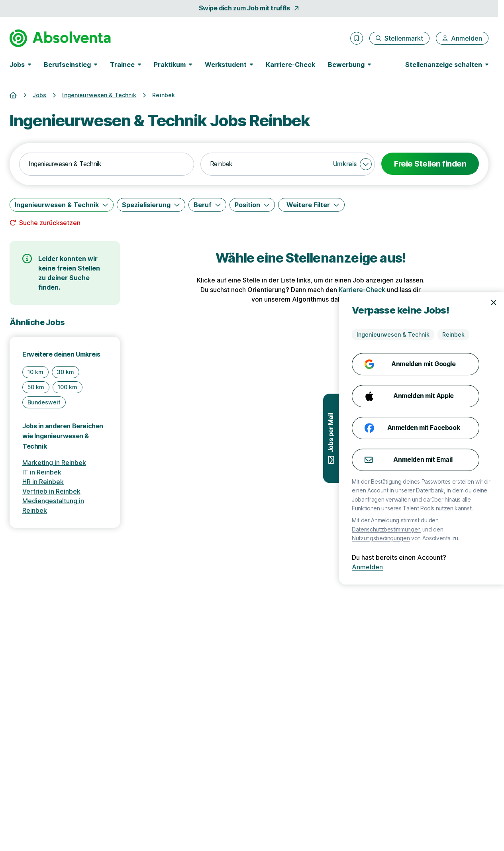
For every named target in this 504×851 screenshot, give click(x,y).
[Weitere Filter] (311, 205)
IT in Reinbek (42, 472)
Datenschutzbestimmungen (462, 529)
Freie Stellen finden (430, 164)
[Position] (252, 205)
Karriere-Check (290, 65)
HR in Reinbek (43, 482)
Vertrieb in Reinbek (51, 491)
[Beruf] (207, 205)
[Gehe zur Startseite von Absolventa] (60, 38)
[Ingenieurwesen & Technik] (62, 205)
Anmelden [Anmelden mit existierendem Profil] (443, 567)
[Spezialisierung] (151, 205)
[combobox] (107, 164)
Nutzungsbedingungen (456, 538)
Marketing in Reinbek (54, 463)
